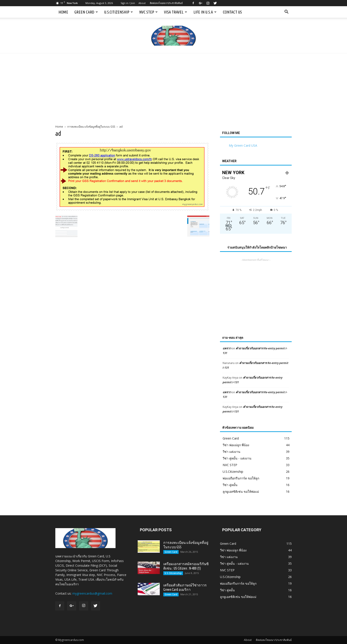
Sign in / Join (128, 3)
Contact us (232, 12)
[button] (286, 12)
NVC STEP (148, 12)
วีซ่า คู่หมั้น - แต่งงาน (237, 458)
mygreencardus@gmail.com (92, 593)
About (142, 3)
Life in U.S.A (205, 12)
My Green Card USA (243, 145)
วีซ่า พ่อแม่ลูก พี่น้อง (236, 445)
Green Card (86, 12)
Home (63, 12)
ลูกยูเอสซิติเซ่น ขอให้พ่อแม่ (241, 491)
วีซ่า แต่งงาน (231, 452)
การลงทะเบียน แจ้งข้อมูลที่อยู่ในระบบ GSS (91, 127)
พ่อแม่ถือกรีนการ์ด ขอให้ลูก (241, 478)
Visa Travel (175, 12)
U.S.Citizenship (119, 12)
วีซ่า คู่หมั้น (230, 485)
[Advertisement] (173, 87)
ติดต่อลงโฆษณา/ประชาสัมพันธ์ (166, 3)
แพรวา (227, 348)
